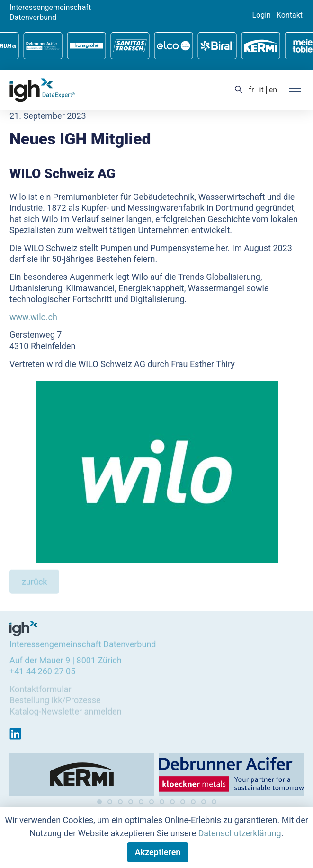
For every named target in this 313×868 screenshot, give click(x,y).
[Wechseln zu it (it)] (262, 90)
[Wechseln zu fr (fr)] (252, 90)
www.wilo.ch (33, 317)
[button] (99, 802)
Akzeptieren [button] (158, 852)
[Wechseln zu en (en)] (273, 90)
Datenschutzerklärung (240, 833)
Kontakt (290, 15)
